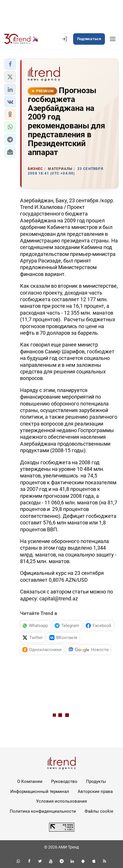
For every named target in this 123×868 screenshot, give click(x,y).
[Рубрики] (113, 39)
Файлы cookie (99, 811)
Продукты (96, 781)
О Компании (30, 781)
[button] (10, 64)
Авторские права (95, 791)
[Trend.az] (21, 39)
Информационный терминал (40, 791)
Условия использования (61, 801)
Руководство (64, 781)
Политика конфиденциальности (43, 811)
